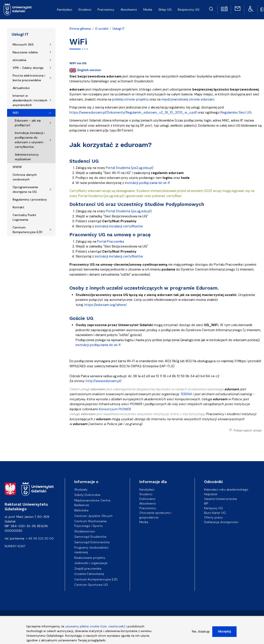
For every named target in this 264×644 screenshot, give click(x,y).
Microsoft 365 (23, 44)
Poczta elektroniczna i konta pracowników (29, 78)
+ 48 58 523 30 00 (40, 538)
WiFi (16, 113)
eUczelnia (19, 60)
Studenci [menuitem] (85, 10)
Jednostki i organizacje (91, 563)
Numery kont (15, 546)
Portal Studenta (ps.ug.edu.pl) (129, 211)
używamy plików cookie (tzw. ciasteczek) (95, 627)
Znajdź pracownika (88, 569)
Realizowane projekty (90, 558)
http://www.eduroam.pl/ (104, 381)
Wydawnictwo (85, 531)
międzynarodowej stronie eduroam (188, 99)
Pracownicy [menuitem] (106, 10)
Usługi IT (20, 34)
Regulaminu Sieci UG (236, 112)
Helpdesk (211, 494)
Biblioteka (81, 510)
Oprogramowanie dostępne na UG (25, 189)
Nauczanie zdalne (25, 52)
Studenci (146, 494)
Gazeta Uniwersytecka (220, 499)
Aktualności (21, 88)
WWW (17, 167)
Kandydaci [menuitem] (65, 10)
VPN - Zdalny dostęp (28, 68)
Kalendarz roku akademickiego (226, 489)
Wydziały (81, 489)
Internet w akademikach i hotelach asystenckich (30, 100)
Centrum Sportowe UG (91, 585)
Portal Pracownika (111, 242)
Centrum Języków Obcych (93, 516)
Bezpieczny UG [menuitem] (189, 10)
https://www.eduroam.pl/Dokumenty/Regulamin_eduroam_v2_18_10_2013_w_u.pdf (133, 112)
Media (144, 522)
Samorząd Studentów (90, 537)
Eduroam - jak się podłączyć (28, 123)
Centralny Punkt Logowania (24, 217)
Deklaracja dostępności (221, 522)
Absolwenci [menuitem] (129, 10)
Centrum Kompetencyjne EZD (28, 230)
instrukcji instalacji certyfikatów (119, 226)
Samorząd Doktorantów (92, 542)
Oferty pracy (213, 517)
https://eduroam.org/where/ (106, 305)
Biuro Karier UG (215, 513)
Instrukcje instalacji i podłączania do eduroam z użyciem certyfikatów (30, 140)
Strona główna (80, 29)
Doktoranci (147, 499)
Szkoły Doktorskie (87, 495)
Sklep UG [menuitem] (165, 10)
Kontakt (18, 207)
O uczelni (102, 29)
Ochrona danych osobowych (25, 177)
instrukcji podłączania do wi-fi (147, 183)
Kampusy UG (213, 508)
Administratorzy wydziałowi (27, 157)
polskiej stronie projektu (130, 99)
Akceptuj (224, 632)
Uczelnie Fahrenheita (89, 574)
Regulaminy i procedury (30, 199)
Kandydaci (147, 489)
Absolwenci (148, 503)
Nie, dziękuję (201, 632)
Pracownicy (148, 508)
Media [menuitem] (148, 10)
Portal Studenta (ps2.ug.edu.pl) (130, 168)
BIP (206, 503)
